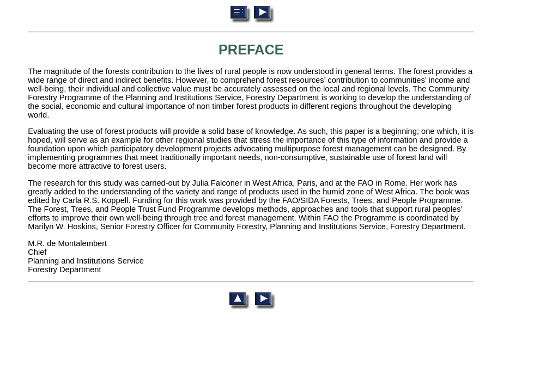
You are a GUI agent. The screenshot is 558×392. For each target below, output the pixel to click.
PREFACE (251, 50)
